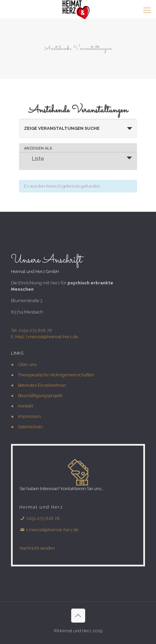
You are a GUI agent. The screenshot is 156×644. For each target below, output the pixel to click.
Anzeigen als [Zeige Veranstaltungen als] (38, 148)
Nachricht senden (37, 548)
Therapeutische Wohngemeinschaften (56, 375)
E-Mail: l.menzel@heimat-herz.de (44, 337)
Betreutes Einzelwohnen (42, 385)
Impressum (30, 416)
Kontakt (26, 406)
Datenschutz (31, 427)
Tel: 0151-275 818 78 (32, 330)
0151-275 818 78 (43, 518)
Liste (34, 159)
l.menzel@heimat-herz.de (52, 530)
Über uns (27, 364)
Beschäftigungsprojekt (40, 396)
